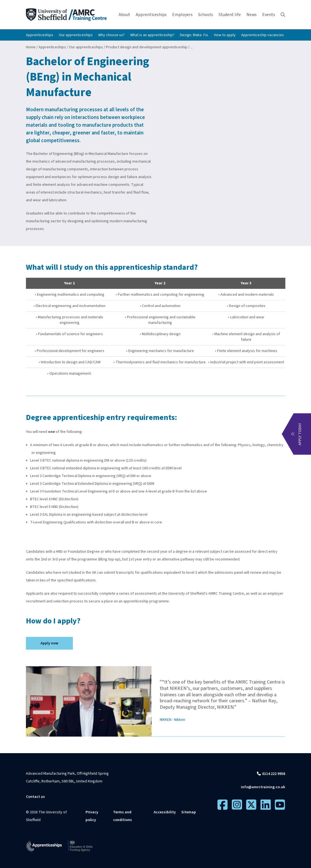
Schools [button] (206, 15)
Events (269, 15)
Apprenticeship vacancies (263, 35)
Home (31, 47)
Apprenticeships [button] (151, 15)
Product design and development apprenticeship (147, 47)
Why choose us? (111, 35)
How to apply (225, 35)
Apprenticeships (40, 35)
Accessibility (165, 812)
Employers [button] (182, 15)
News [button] (252, 15)
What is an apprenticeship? (152, 35)
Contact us (35, 797)
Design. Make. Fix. (194, 35)
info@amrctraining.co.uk (263, 787)
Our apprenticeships (76, 35)
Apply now (49, 643)
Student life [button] (230, 15)
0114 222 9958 (274, 774)
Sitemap (189, 812)
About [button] (124, 15)
